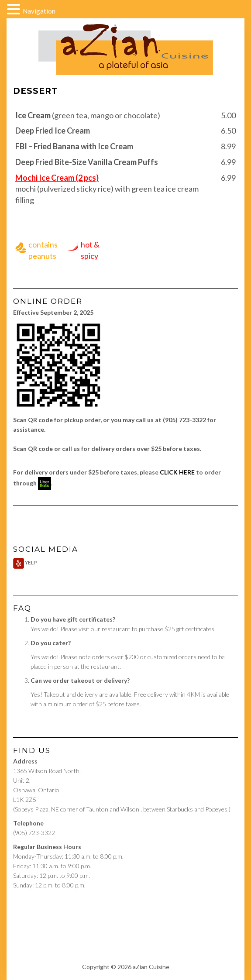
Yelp (25, 562)
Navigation (39, 11)
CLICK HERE (177, 472)
